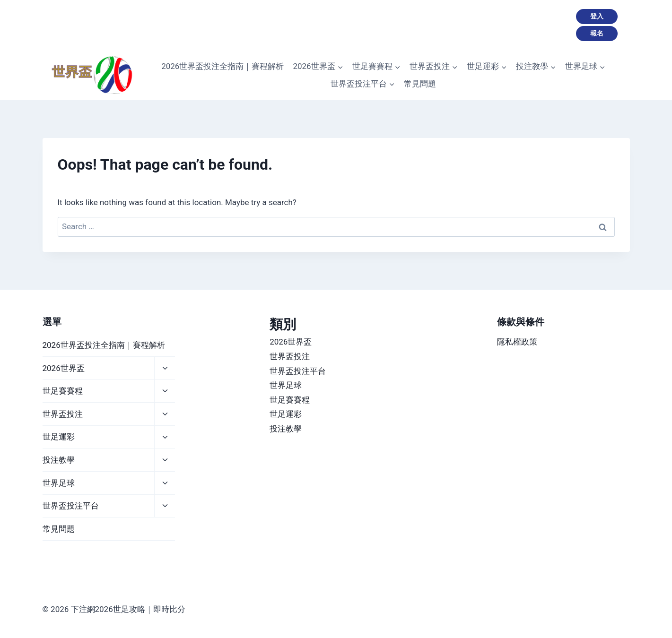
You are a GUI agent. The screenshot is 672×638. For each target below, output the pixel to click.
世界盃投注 (63, 414)
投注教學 (59, 460)
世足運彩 (59, 437)
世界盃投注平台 (71, 506)
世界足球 (59, 483)
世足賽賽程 (63, 391)
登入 (597, 16)
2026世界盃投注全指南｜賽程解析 (223, 66)
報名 (597, 33)
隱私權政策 (517, 342)
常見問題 (420, 84)
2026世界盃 (64, 368)
